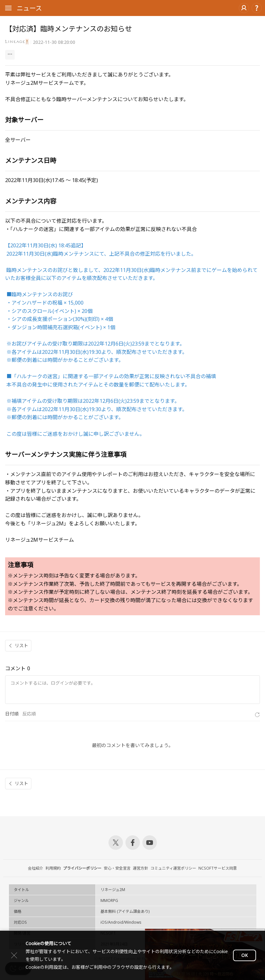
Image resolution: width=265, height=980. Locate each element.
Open (8, 9)
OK (245, 955)
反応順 (29, 714)
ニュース (29, 8)
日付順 (12, 714)
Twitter (116, 843)
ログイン (244, 8)
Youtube (150, 843)
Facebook (133, 843)
